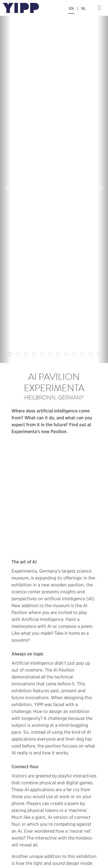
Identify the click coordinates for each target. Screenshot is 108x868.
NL (84, 9)
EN (71, 9)
